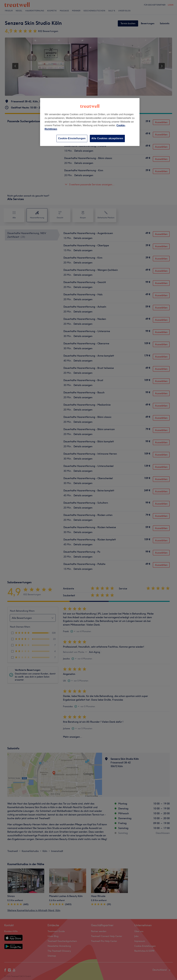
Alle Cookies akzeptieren (107, 138)
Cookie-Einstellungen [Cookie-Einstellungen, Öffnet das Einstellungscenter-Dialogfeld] (72, 138)
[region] (90, 122)
